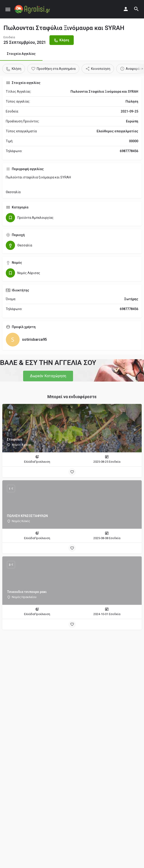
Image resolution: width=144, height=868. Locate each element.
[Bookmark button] (72, 472)
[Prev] (9, 430)
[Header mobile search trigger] (136, 9)
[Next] (135, 430)
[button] (48, 376)
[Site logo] (33, 9)
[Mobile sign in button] (126, 9)
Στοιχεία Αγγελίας (21, 54)
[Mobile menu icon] (8, 9)
